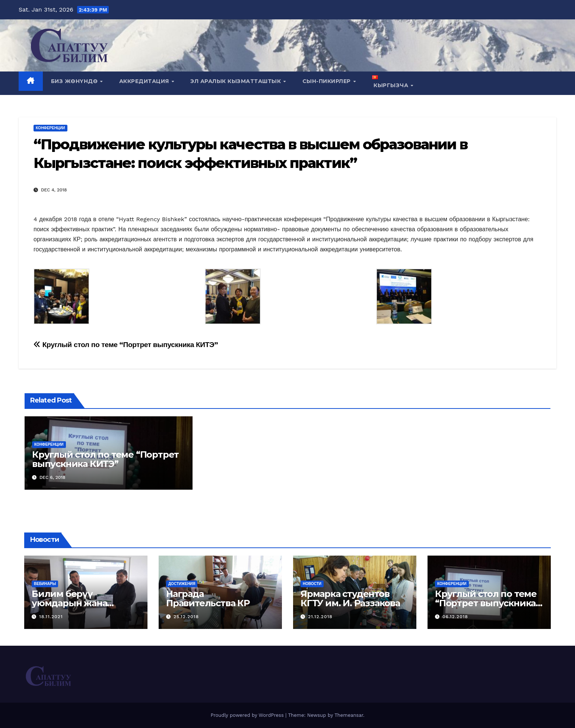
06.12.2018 (455, 617)
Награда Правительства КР (208, 598)
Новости (312, 584)
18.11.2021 (51, 617)
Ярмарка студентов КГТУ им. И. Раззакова (350, 598)
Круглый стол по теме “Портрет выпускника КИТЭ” (126, 345)
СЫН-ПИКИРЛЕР (328, 81)
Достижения (182, 584)
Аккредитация (145, 81)
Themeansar (349, 715)
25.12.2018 (186, 617)
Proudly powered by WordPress (248, 715)
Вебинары (45, 584)
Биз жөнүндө (75, 81)
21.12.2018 (320, 617)
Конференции (50, 128)
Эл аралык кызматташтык (236, 81)
